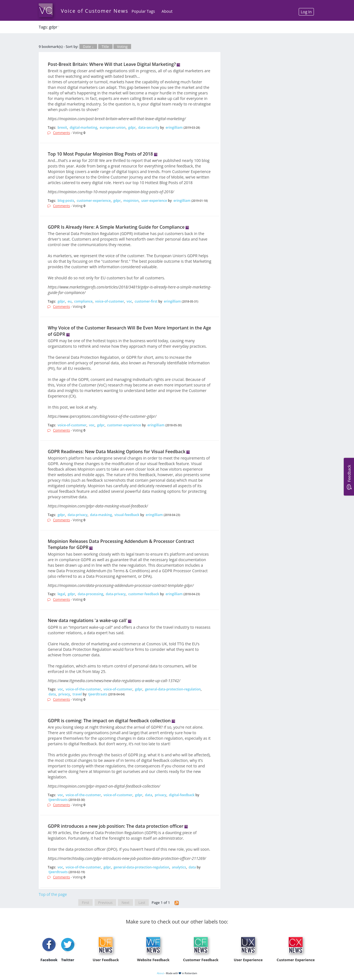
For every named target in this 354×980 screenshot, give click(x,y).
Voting (122, 47)
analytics (179, 867)
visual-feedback (127, 515)
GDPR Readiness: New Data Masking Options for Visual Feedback (117, 452)
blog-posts (66, 201)
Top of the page (53, 894)
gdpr (132, 127)
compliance (83, 301)
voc (129, 301)
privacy (64, 694)
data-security (149, 127)
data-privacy (77, 515)
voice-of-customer (110, 301)
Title (105, 47)
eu (70, 301)
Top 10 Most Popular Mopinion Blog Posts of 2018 (100, 154)
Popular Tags (143, 11)
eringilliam (174, 127)
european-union (113, 127)
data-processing (90, 594)
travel (77, 694)
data (52, 694)
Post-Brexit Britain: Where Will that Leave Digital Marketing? (112, 64)
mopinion (131, 201)
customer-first (146, 301)
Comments (62, 133)
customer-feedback (144, 594)
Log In (306, 12)
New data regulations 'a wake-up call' (88, 620)
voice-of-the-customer (83, 689)
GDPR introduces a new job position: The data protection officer (116, 826)
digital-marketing (83, 127)
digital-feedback (182, 795)
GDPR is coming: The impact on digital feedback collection (109, 721)
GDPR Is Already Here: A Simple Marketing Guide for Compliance (116, 227)
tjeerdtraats (98, 694)
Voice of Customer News (95, 11)
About (167, 11)
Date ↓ (88, 47)
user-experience (154, 201)
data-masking (101, 515)
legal (61, 594)
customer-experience (94, 201)
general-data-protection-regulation (173, 689)
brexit (62, 127)
